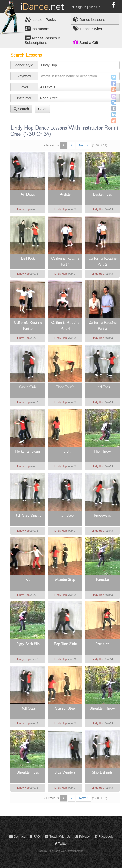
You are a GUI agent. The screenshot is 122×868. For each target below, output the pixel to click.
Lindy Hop (23, 209)
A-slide (65, 195)
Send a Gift (86, 42)
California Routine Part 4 (65, 326)
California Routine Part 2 (102, 262)
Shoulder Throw (102, 709)
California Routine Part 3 (28, 326)
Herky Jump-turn (28, 452)
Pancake (102, 580)
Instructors (37, 28)
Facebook (104, 837)
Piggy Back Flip (28, 644)
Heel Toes (102, 387)
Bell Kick (28, 259)
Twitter (61, 843)
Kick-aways (102, 516)
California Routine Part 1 (65, 262)
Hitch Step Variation (28, 516)
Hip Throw (102, 452)
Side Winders (65, 773)
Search (21, 109)
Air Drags (28, 195)
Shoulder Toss (28, 773)
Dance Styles (88, 28)
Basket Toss (102, 195)
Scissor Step (65, 709)
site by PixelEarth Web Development (61, 851)
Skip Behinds (102, 773)
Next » (84, 145)
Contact (17, 837)
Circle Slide (28, 387)
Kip (28, 580)
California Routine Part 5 (102, 326)
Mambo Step (65, 580)
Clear (42, 109)
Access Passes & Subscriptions (43, 40)
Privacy (82, 837)
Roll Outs (28, 709)
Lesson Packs (40, 19)
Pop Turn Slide (65, 644)
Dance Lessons (89, 19)
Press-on (102, 644)
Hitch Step (65, 516)
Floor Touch (65, 387)
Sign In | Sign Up (86, 7)
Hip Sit (65, 452)
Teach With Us (58, 837)
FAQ (35, 837)
